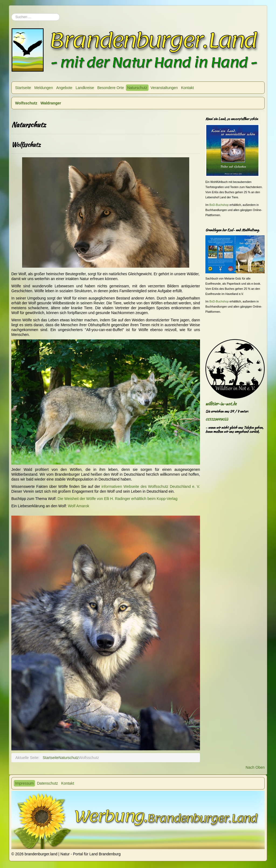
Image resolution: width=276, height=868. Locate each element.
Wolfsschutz (26, 103)
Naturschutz (137, 88)
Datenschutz (47, 783)
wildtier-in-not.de (221, 404)
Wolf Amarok (79, 506)
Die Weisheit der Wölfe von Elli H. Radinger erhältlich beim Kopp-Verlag (117, 499)
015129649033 (217, 419)
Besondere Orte (111, 88)
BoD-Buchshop (219, 205)
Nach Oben (255, 767)
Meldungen (44, 88)
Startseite (23, 88)
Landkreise (85, 88)
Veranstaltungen (164, 88)
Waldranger (51, 103)
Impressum (24, 783)
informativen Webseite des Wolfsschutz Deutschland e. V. (151, 486)
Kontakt (187, 88)
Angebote (64, 88)
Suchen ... (11, 11)
